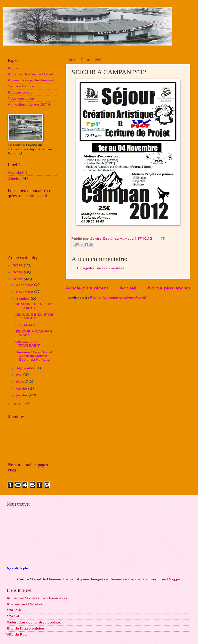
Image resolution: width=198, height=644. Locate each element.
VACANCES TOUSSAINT (27, 344)
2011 (18, 404)
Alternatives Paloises (25, 604)
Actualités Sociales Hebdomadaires (37, 598)
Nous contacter (21, 98)
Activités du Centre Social (30, 74)
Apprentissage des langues (31, 80)
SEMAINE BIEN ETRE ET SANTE (34, 306)
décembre (25, 285)
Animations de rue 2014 (29, 104)
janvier (22, 395)
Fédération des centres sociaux (34, 622)
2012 (18, 279)
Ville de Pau (17, 634)
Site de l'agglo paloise (25, 628)
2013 (18, 272)
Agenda (14, 172)
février (22, 388)
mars (21, 381)
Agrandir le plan (18, 568)
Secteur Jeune (20, 92)
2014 (18, 265)
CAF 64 (14, 610)
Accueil (128, 288)
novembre (25, 292)
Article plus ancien (169, 288)
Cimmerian (138, 579)
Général (15, 178)
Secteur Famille (21, 86)
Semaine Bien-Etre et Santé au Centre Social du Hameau (34, 356)
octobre (23, 298)
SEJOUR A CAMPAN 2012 (34, 333)
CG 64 (13, 616)
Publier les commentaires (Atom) (118, 297)
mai (20, 375)
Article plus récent (87, 288)
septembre (26, 368)
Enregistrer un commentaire (101, 268)
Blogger (174, 579)
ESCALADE (26, 325)
